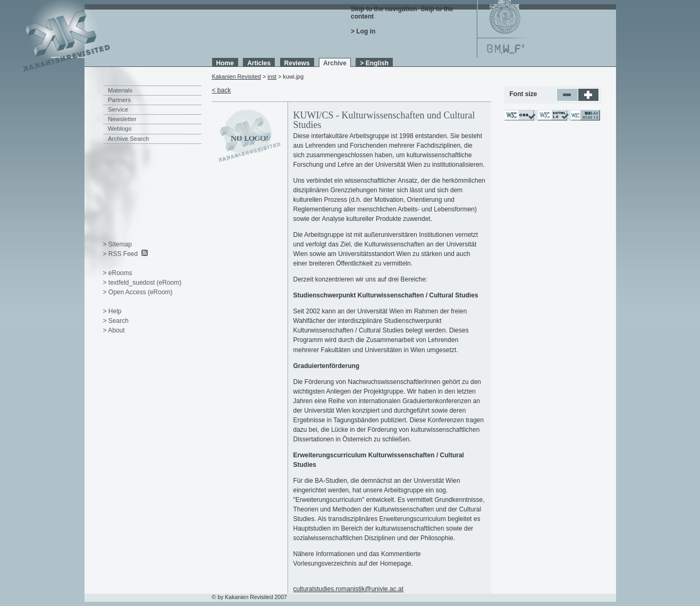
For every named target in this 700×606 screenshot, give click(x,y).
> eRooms (118, 273)
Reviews (297, 63)
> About (114, 330)
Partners (119, 100)
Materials (120, 90)
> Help (112, 311)
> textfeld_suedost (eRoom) (142, 283)
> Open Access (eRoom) (138, 292)
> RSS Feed (121, 254)
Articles (259, 63)
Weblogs (120, 129)
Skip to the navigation (384, 9)
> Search (116, 321)
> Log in (363, 31)
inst (272, 76)
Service (118, 109)
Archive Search (128, 139)
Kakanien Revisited (237, 76)
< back (222, 90)
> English (374, 63)
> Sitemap (117, 244)
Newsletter (122, 119)
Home (225, 63)
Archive (335, 63)
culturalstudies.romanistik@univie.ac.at (349, 589)
